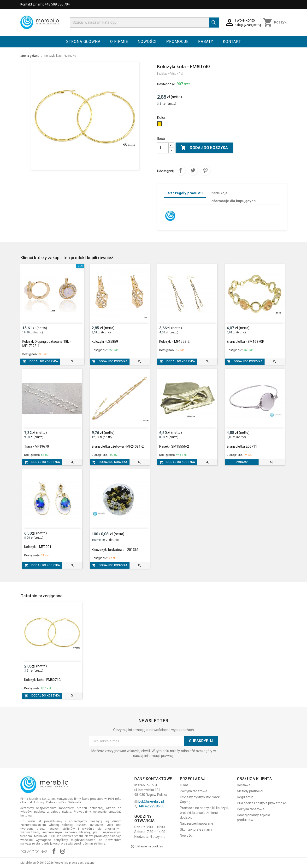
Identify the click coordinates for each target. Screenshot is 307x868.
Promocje (177, 42)
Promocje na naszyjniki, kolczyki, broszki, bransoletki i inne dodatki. (204, 813)
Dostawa (244, 785)
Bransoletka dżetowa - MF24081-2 (118, 446)
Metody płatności (250, 791)
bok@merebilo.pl (151, 801)
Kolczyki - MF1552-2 (174, 342)
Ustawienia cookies (147, 846)
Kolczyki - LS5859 (105, 342)
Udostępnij (180, 170)
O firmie (119, 42)
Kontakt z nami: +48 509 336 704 (45, 4)
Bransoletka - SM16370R (245, 342)
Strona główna (83, 42)
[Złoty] (160, 125)
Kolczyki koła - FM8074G (42, 680)
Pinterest (205, 170)
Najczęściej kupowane (197, 823)
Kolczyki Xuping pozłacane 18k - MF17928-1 (47, 344)
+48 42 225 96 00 (151, 806)
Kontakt (232, 42)
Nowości (147, 42)
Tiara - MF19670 (37, 446)
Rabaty (206, 42)
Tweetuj (193, 170)
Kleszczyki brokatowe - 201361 (115, 550)
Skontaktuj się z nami (196, 829)
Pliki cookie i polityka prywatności (262, 803)
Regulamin (245, 797)
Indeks (162, 74)
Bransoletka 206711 (242, 446)
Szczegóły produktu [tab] (185, 193)
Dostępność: (166, 84)
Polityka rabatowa (194, 791)
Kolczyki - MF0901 (38, 547)
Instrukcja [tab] (219, 193)
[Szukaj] (144, 23)
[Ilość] (163, 148)
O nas (184, 785)
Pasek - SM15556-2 (174, 446)
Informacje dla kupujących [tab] (233, 201)
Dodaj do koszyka (204, 148)
